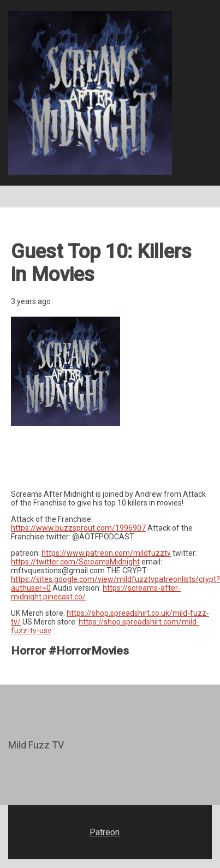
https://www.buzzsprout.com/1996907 (78, 528)
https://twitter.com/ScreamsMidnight (75, 562)
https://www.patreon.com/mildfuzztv (106, 553)
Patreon (105, 832)
